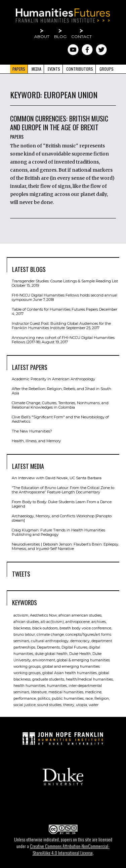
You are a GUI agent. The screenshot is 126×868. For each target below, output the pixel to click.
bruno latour (24, 635)
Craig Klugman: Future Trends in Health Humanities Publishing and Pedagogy (58, 532)
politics (44, 699)
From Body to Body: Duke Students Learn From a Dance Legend (62, 504)
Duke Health (80, 654)
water (94, 705)
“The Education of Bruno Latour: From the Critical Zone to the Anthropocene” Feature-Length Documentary (63, 490)
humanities (57, 686)
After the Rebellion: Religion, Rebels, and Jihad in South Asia (61, 391)
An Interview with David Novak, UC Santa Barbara (57, 478)
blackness (22, 628)
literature (39, 692)
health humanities (29, 686)
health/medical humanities (89, 679)
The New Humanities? (32, 431)
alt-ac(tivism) (52, 622)
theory (69, 705)
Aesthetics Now (43, 615)
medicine (93, 692)
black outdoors (45, 628)
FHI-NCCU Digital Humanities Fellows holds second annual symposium (65, 297)
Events (54, 69)
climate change (50, 635)
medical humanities (66, 692)
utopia (81, 705)
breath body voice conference (85, 628)
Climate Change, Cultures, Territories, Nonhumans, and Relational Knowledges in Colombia (60, 405)
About (42, 37)
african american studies (80, 615)
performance (25, 699)
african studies (26, 622)
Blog (60, 37)
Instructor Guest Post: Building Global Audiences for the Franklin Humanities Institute (61, 326)
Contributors (80, 69)
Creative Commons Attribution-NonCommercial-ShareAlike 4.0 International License (70, 849)
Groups (107, 69)
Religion (102, 699)
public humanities (68, 699)
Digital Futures (74, 647)
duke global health (51, 654)
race (89, 699)
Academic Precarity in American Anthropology (53, 379)
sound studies (49, 705)
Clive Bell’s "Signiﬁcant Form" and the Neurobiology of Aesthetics (60, 419)
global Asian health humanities (70, 673)
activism (21, 615)
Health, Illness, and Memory (36, 441)
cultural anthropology (50, 641)
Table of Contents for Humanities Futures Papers (55, 309)
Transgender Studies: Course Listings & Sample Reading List (65, 281)
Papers (19, 69)
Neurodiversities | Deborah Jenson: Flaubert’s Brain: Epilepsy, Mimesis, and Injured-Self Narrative (65, 546)
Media (36, 69)
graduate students (48, 679)
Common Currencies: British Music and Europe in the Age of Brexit (59, 123)
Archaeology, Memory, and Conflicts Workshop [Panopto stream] (62, 518)
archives (99, 622)
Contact (81, 37)
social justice (25, 705)
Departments (48, 647)
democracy (80, 641)
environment (44, 660)
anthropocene (78, 622)
